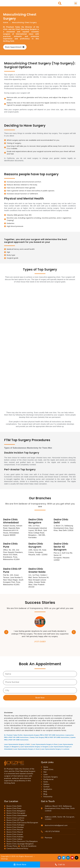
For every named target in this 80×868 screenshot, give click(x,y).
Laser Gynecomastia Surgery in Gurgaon (34, 747)
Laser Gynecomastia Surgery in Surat (27, 749)
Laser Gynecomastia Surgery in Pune (45, 744)
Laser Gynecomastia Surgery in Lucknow (55, 749)
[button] (60, 3)
